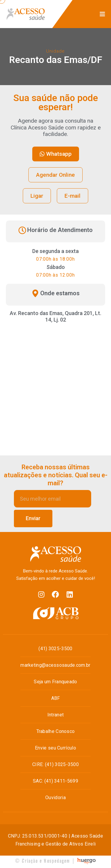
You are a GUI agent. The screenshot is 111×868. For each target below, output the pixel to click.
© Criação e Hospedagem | (45, 861)
